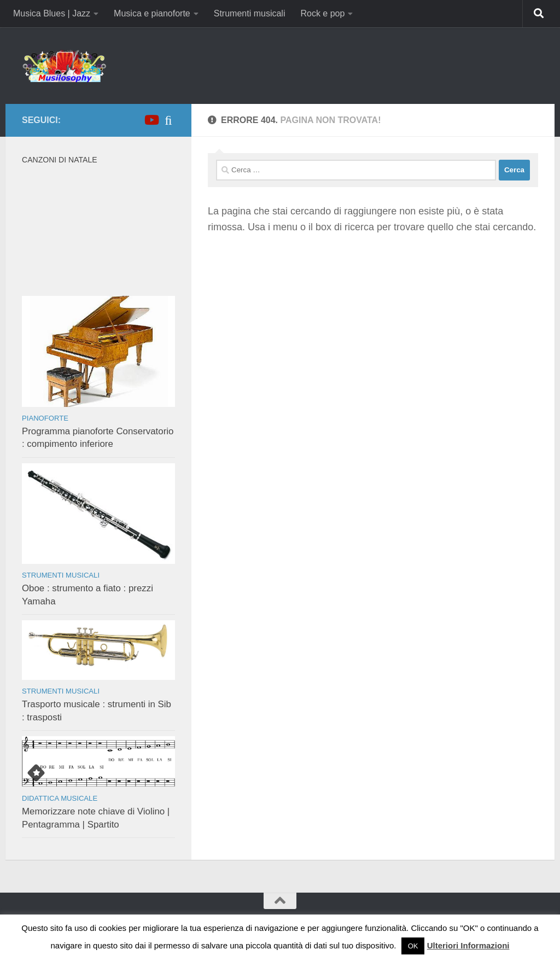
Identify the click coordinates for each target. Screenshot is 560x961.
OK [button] (413, 946)
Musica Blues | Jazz (52, 13)
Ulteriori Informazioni (468, 945)
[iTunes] (168, 120)
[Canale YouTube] (151, 120)
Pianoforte (45, 418)
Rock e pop (322, 13)
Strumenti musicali (250, 13)
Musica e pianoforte (152, 13)
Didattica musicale (60, 798)
